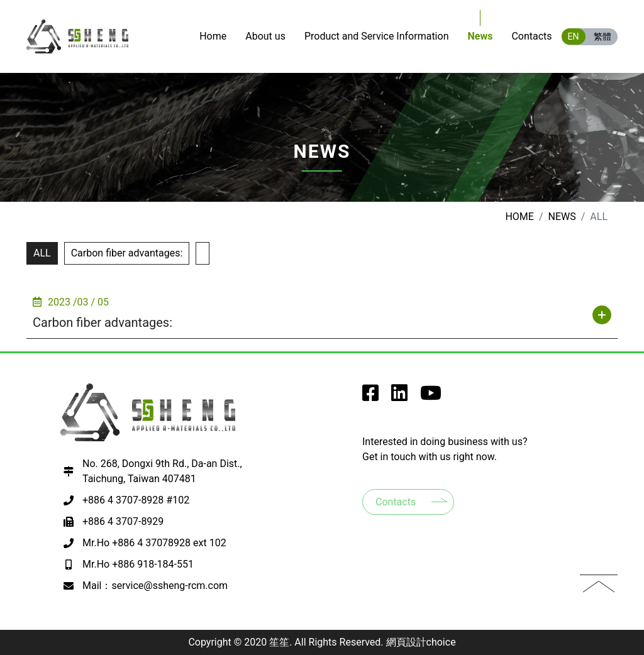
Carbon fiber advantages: (127, 253)
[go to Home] (213, 36)
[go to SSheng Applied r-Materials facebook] (370, 396)
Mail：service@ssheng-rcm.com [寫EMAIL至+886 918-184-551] (155, 586)
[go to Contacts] (531, 36)
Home (519, 217)
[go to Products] (377, 36)
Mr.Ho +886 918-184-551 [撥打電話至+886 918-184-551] (138, 564)
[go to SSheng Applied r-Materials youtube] (431, 396)
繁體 (602, 36)
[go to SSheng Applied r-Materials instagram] (399, 396)
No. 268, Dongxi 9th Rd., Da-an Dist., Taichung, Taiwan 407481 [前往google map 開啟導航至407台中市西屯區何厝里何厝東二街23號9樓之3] (162, 471)
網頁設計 (406, 642)
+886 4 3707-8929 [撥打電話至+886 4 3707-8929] (123, 521)
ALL (42, 253)
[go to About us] (265, 36)
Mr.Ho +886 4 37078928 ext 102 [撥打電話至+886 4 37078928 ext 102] (154, 543)
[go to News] (480, 36)
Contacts (396, 502)
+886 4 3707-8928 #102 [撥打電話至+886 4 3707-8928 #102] (136, 500)
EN (574, 36)
